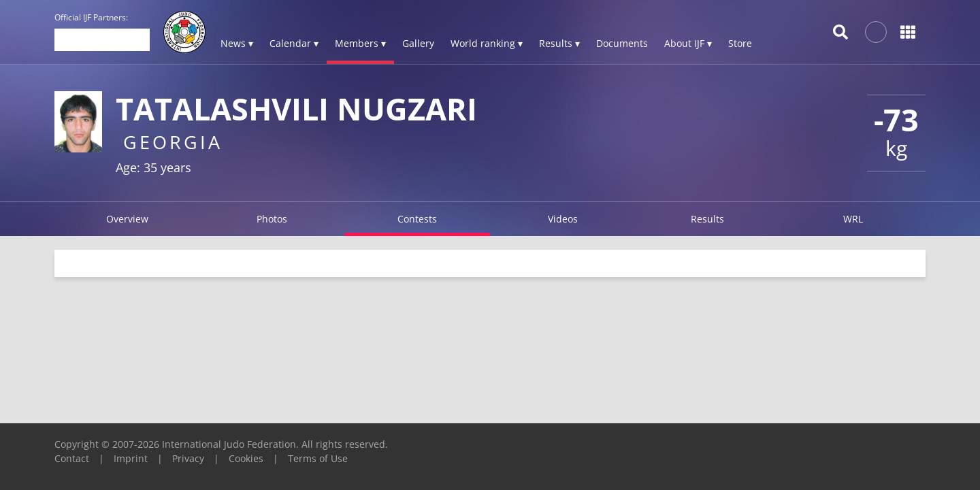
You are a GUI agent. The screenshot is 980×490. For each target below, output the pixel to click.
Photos (272, 219)
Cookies (246, 458)
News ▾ (237, 43)
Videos (563, 219)
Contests (417, 219)
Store (740, 43)
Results (707, 219)
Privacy (188, 458)
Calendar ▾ (294, 43)
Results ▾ (559, 43)
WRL (853, 219)
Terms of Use (318, 458)
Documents (622, 43)
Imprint (131, 458)
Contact (72, 458)
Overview (127, 219)
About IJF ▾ (688, 43)
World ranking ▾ (487, 43)
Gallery (418, 43)
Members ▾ (360, 43)
